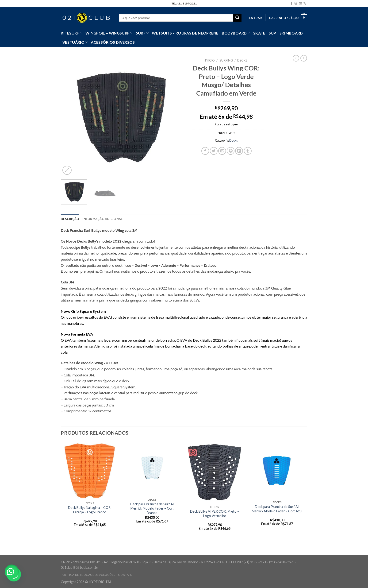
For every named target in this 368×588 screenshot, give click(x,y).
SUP (272, 33)
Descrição (70, 219)
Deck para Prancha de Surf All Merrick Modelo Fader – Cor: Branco (152, 508)
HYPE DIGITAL (100, 582)
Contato (125, 575)
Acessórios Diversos (113, 42)
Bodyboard (236, 33)
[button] (12, 572)
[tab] (70, 219)
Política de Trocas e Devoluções (88, 575)
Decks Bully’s (88, 241)
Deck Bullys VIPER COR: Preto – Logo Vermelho (215, 514)
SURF (142, 33)
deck (126, 381)
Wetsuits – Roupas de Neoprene (185, 33)
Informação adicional (102, 219)
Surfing (226, 60)
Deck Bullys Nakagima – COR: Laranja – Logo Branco (90, 510)
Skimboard (291, 33)
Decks (242, 60)
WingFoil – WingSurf (109, 33)
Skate (259, 33)
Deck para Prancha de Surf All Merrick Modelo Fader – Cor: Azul (277, 509)
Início (210, 60)
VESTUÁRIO (75, 42)
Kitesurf (71, 33)
